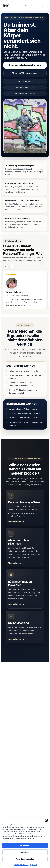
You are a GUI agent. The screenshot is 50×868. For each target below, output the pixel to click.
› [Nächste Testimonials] (12, 266)
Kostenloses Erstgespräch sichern (25, 65)
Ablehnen (25, 852)
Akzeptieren (25, 845)
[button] (46, 820)
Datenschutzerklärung (21, 865)
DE (26, 5)
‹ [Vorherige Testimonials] (6, 266)
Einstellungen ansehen (25, 859)
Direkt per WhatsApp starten (25, 73)
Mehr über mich (25, 810)
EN (31, 5)
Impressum (33, 865)
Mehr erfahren (14, 521)
